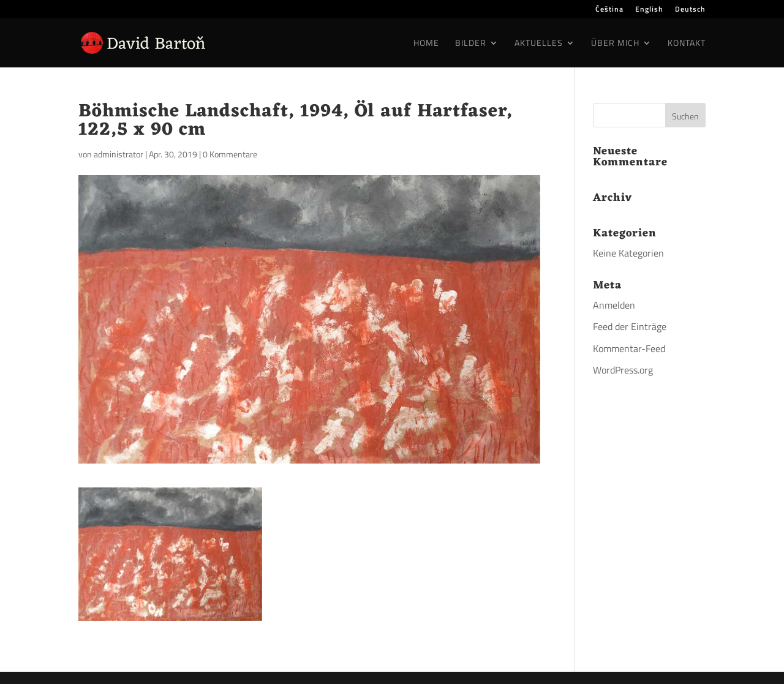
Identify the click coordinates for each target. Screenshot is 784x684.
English (649, 10)
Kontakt (687, 44)
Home (426, 44)
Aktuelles (539, 44)
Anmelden (614, 305)
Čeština (609, 10)
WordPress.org (623, 370)
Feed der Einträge (630, 326)
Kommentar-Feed (629, 348)
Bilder (471, 44)
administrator (119, 154)
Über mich (615, 44)
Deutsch (690, 10)
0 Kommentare (230, 154)
